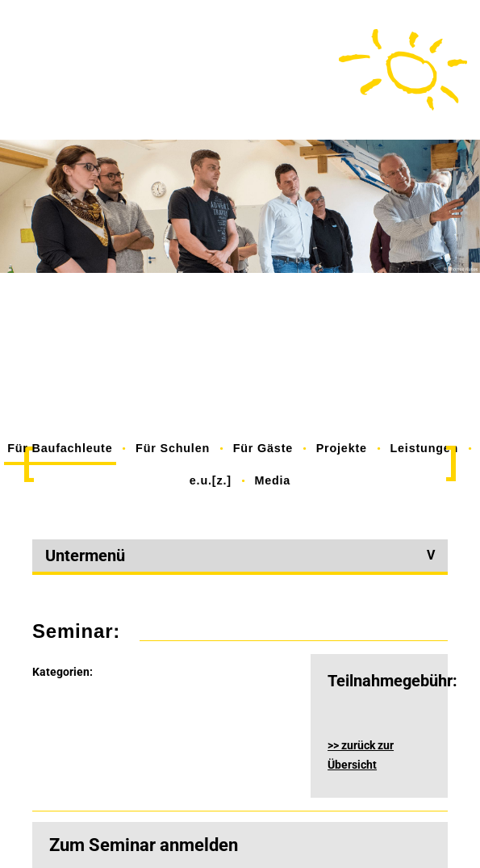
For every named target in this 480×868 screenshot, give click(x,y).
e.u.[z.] (211, 480)
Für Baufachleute (60, 448)
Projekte (342, 448)
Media (272, 480)
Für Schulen (173, 448)
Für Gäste (263, 448)
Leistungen (424, 448)
